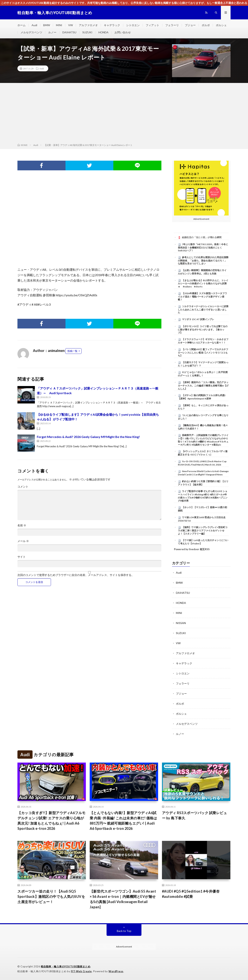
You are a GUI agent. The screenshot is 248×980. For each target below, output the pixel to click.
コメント (23, 487)
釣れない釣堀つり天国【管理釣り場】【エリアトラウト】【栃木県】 (203, 483)
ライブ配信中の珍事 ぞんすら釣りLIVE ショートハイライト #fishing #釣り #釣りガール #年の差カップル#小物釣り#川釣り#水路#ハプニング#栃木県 (203, 496)
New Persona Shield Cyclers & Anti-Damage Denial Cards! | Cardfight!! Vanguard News (203, 473)
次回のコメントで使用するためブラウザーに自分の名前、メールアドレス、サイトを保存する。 (76, 575)
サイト (22, 557)
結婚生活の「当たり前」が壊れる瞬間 (202, 237)
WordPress (116, 971)
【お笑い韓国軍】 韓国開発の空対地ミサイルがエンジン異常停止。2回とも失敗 (202, 272)
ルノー (52, 32)
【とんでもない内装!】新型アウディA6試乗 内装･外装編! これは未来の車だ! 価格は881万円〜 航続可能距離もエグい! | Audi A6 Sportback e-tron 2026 (123, 821)
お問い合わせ (123, 32)
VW (71, 25)
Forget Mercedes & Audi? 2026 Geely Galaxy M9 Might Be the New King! (88, 437)
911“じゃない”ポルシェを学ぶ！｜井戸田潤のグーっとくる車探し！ (203, 374)
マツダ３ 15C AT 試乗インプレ (198, 319)
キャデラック (112, 25)
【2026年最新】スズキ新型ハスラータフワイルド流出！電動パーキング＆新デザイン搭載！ (202, 296)
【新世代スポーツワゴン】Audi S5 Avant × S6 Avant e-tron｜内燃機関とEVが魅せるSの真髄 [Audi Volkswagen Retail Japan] (123, 899)
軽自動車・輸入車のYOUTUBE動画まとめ (66, 966)
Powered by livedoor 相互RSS (192, 549)
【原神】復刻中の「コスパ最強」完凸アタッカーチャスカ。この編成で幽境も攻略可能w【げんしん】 (203, 385)
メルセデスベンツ (31, 32)
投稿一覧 (72, 351)
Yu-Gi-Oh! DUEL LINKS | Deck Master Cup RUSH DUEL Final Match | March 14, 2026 (202, 463)
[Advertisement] (124, 114)
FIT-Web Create (81, 971)
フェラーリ (172, 25)
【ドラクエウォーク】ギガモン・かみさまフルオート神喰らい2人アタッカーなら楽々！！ (203, 341)
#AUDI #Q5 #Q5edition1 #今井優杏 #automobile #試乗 (191, 894)
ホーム (22, 25)
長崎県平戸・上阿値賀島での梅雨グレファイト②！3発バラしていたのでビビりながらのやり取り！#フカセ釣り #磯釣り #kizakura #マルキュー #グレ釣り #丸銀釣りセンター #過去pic (203, 440)
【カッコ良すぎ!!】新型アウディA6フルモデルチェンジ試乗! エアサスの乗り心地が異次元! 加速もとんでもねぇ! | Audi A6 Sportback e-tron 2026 (52, 821)
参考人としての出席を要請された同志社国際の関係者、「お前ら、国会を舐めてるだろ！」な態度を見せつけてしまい (203, 260)
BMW (47, 25)
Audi (34, 25)
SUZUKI (87, 32)
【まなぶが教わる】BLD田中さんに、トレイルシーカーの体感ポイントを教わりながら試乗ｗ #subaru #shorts (203, 284)
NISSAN (181, 623)
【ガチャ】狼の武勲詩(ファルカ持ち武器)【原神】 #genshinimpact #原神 (202, 397)
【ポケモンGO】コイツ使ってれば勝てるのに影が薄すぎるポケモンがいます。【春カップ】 (203, 329)
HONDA (103, 32)
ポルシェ (221, 25)
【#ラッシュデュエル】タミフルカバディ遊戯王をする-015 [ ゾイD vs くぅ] (203, 453)
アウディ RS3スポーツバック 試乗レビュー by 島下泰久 (195, 815)
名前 (22, 525)
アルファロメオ (88, 25)
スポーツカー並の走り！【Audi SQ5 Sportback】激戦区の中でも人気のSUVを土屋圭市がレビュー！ (51, 896)
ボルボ (206, 25)
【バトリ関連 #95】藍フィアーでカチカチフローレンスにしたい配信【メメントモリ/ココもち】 (203, 353)
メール (23, 541)
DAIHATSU (69, 32)
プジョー (190, 25)
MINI (59, 25)
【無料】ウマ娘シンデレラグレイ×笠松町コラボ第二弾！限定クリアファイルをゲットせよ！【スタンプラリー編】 (203, 530)
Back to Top (124, 931)
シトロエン (133, 25)
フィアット (152, 25)
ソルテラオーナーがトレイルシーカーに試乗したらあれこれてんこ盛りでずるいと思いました (203, 309)
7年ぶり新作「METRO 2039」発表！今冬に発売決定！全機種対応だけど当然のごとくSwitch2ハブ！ (203, 247)
